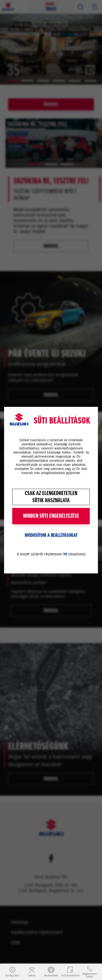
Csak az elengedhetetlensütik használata (51, 497)
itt (65, 554)
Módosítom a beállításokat (51, 535)
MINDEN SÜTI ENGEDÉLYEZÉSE (51, 516)
